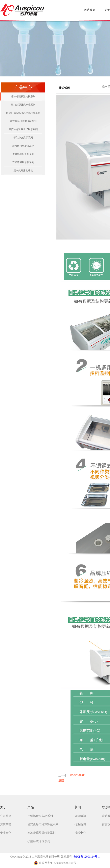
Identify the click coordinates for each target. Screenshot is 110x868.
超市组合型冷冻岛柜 (23, 146)
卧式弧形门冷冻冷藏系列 (23, 121)
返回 (61, 781)
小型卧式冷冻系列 (39, 841)
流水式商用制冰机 (23, 171)
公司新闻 (80, 816)
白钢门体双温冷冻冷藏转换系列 (23, 113)
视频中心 (80, 833)
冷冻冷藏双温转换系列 (23, 96)
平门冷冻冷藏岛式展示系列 (23, 129)
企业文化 (6, 833)
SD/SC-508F (77, 775)
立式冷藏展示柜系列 (23, 162)
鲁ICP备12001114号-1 (86, 857)
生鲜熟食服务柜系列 (23, 154)
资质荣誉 (6, 824)
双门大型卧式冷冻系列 (23, 105)
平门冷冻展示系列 (23, 138)
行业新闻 (80, 824)
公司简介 (6, 816)
